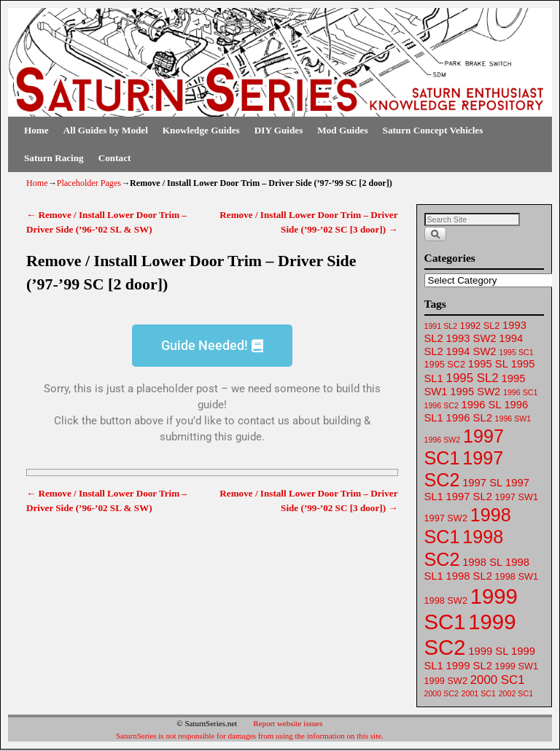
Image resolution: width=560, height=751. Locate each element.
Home (36, 130)
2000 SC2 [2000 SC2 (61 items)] (442, 693)
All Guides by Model (106, 130)
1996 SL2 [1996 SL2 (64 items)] (469, 418)
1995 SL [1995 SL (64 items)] (488, 364)
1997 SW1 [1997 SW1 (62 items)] (517, 497)
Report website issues (288, 723)
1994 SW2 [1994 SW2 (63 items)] (471, 351)
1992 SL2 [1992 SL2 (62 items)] (480, 326)
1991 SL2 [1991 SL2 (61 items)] (441, 326)
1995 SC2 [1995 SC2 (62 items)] (445, 364)
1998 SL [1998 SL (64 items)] (482, 562)
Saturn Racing (54, 158)
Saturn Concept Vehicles (433, 130)
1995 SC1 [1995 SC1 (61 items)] (516, 352)
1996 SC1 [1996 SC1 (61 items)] (520, 392)
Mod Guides (342, 130)
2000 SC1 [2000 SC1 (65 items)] (498, 680)
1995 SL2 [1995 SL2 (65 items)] (472, 378)
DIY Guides (279, 130)
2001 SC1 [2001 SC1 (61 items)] (479, 693)
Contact (115, 158)
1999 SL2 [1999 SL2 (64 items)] (469, 666)
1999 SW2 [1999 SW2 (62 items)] (446, 681)
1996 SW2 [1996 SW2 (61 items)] (443, 440)
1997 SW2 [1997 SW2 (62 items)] (446, 518)
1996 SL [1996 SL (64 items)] (482, 405)
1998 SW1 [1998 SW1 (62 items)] (517, 576)
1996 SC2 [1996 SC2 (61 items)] (442, 405)
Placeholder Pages (89, 183)
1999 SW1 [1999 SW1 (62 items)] (517, 666)
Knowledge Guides (201, 130)
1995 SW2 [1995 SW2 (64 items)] (475, 392)
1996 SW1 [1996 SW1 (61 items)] (513, 419)
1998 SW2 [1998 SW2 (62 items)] (446, 600)
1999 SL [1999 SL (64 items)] (488, 651)
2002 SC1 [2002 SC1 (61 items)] (516, 693)
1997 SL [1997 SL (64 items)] (482, 483)
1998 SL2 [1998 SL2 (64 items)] (469, 576)
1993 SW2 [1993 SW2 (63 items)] (471, 338)
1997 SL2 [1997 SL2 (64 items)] (469, 497)
